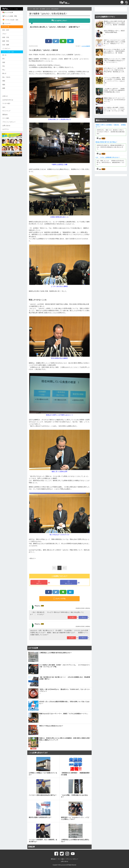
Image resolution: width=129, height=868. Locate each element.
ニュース (8, 23)
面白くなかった (69, 582)
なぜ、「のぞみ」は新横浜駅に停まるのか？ (108, 157)
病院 (5, 81)
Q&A (5, 107)
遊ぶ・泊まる (8, 77)
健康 (5, 88)
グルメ (6, 34)
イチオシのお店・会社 (12, 20)
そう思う (72, 617)
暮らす (6, 73)
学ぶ (5, 70)
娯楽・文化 (7, 37)
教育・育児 (7, 41)
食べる (6, 55)
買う (5, 59)
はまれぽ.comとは (9, 100)
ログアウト (7, 129)
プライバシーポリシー (10, 122)
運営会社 (6, 114)
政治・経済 (7, 30)
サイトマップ (8, 111)
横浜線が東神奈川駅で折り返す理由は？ (106, 142)
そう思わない (83, 617)
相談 (5, 84)
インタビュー (8, 48)
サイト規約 (7, 118)
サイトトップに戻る (11, 9)
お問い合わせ (8, 125)
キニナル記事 (9, 12)
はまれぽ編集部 (86, 46)
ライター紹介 (8, 103)
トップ (30, 9)
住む (5, 66)
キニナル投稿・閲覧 (11, 16)
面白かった (39, 582)
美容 (5, 62)
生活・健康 (7, 45)
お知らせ (6, 96)
